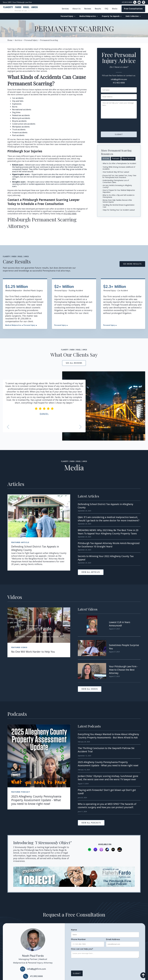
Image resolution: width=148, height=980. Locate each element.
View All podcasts (91, 823)
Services (65, 9)
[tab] (106, 159)
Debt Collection (132, 16)
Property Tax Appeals (111, 16)
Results (98, 9)
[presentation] (119, 125)
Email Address (113, 939)
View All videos (90, 689)
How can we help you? (82, 949)
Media (115, 9)
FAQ (106, 9)
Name (74, 930)
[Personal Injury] (31, 40)
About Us (76, 9)
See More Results (132, 264)
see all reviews (74, 363)
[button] (76, 9)
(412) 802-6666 (70, 214)
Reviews (88, 9)
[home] (21, 9)
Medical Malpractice (88, 16)
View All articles (91, 572)
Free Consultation (133, 9)
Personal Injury (67, 16)
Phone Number (78, 939)
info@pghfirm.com (119, 79)
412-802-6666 (119, 83)
